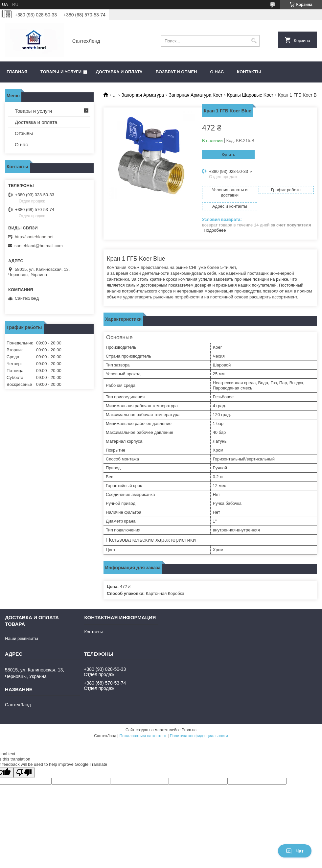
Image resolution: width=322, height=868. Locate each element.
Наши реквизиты (22, 638)
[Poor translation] (24, 773)
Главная (17, 72)
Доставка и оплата (119, 72)
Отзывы (24, 133)
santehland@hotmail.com (39, 246)
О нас (217, 72)
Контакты (249, 72)
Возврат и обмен (176, 72)
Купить (228, 155)
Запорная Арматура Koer (196, 95)
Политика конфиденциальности (199, 736)
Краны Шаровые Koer (250, 95)
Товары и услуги (61, 72)
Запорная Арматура (143, 95)
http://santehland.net (34, 237)
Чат (295, 851)
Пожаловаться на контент (143, 736)
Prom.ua (189, 730)
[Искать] (254, 41)
